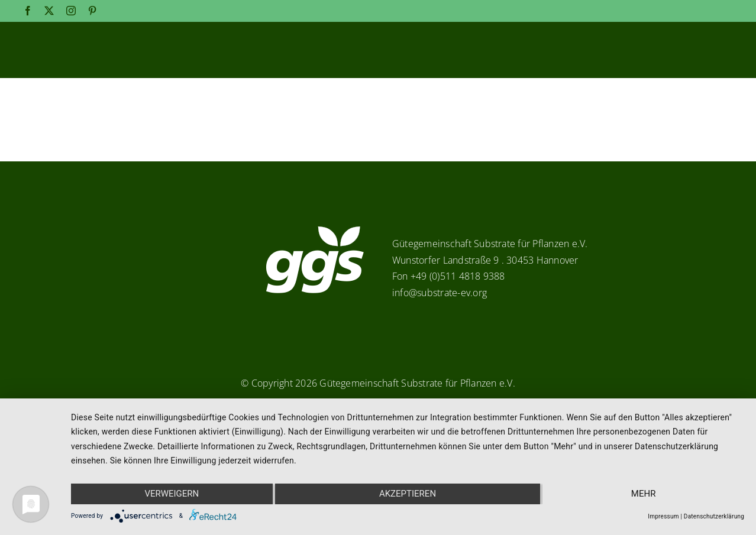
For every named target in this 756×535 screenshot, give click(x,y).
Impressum (663, 516)
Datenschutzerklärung (714, 516)
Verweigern (172, 494)
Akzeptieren (408, 494)
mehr (644, 494)
